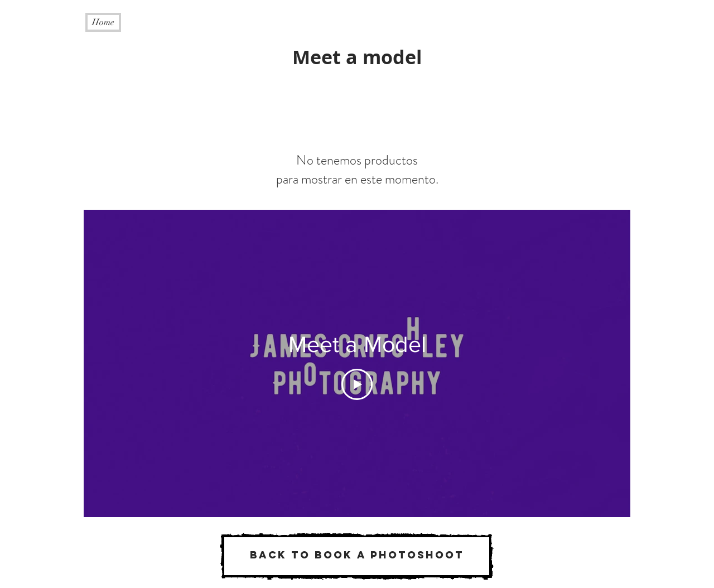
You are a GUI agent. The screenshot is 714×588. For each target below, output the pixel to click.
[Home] (103, 22)
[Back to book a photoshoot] (357, 556)
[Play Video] (357, 384)
